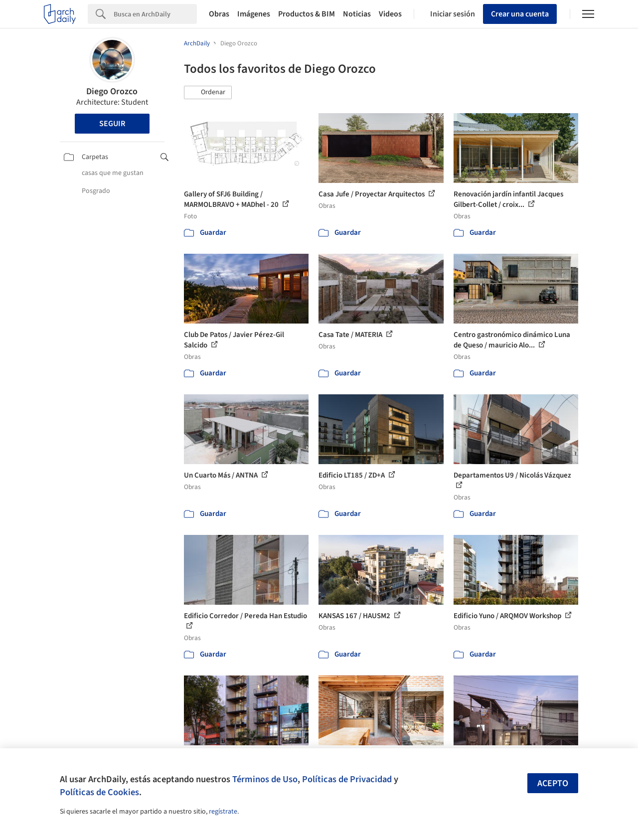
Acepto (553, 783)
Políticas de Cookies (99, 792)
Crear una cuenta (520, 14)
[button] (208, 93)
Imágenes (254, 14)
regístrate (223, 812)
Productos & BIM (307, 14)
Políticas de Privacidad (347, 779)
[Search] (155, 14)
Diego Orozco (112, 91)
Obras (219, 14)
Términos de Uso (265, 779)
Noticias (357, 14)
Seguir (112, 124)
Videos (390, 14)
